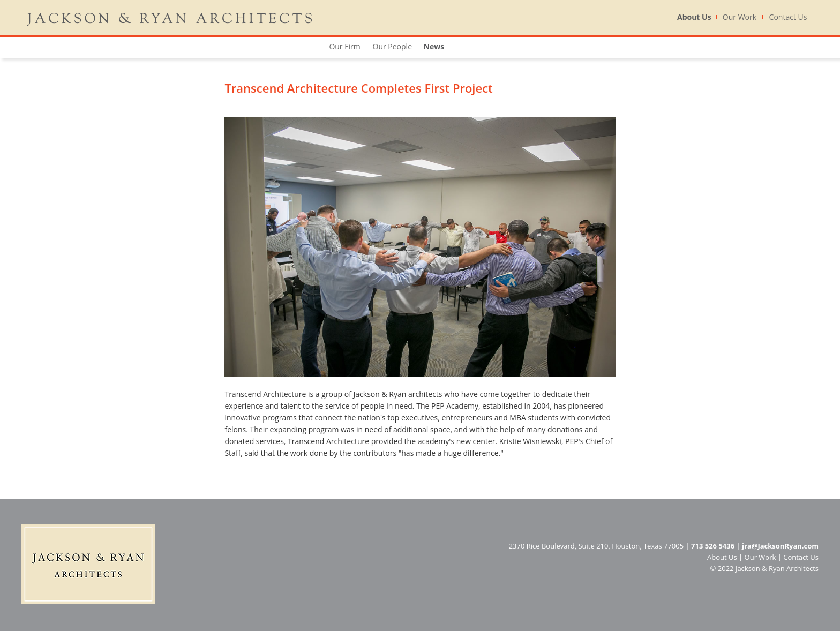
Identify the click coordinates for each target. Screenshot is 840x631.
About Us (694, 17)
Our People (393, 47)
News (434, 47)
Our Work (740, 17)
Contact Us (788, 17)
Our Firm (344, 47)
